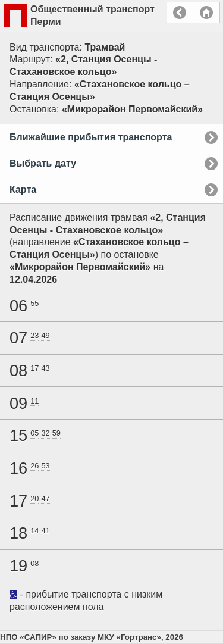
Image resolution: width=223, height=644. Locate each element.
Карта (23, 190)
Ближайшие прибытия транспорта (91, 137)
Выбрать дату (43, 163)
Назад (180, 12)
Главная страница (206, 12)
